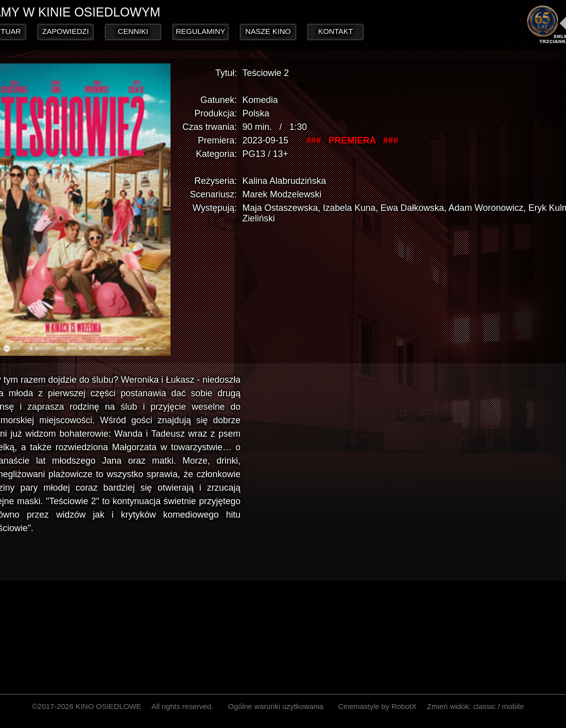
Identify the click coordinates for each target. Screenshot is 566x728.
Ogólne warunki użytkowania (276, 706)
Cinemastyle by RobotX (377, 706)
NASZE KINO (268, 31)
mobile (513, 706)
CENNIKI (133, 31)
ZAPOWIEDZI (65, 31)
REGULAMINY (200, 31)
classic (484, 706)
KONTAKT (335, 31)
